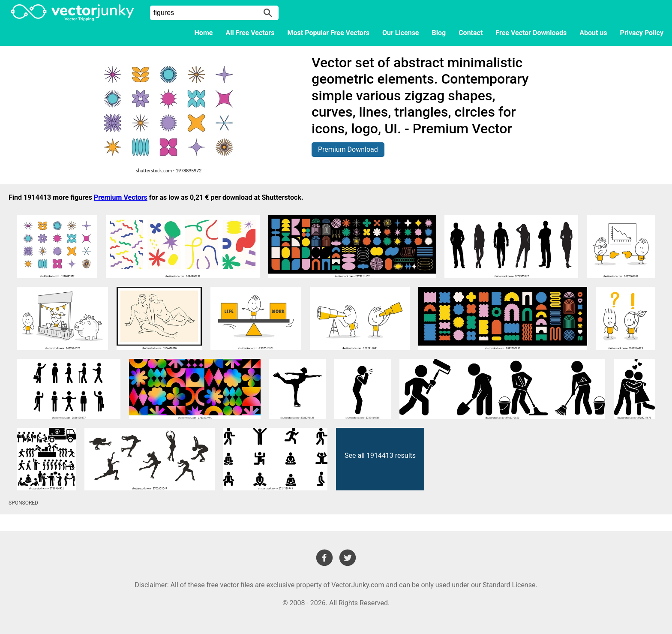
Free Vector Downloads (531, 33)
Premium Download (348, 149)
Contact (471, 33)
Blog (439, 33)
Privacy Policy (642, 33)
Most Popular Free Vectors (328, 33)
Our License (401, 33)
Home (204, 33)
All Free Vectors (250, 33)
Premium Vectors (121, 197)
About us (593, 33)
